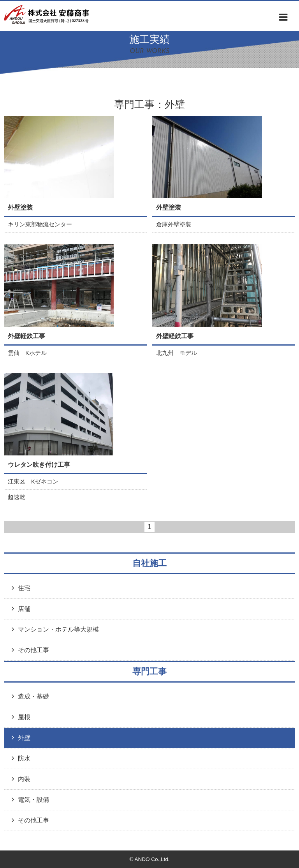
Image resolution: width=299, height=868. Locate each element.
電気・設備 (33, 799)
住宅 (24, 588)
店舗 (24, 609)
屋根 (24, 717)
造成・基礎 (33, 696)
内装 (24, 779)
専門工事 (149, 671)
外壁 (24, 737)
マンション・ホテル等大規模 (58, 629)
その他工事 (33, 650)
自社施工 (149, 563)
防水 (24, 758)
